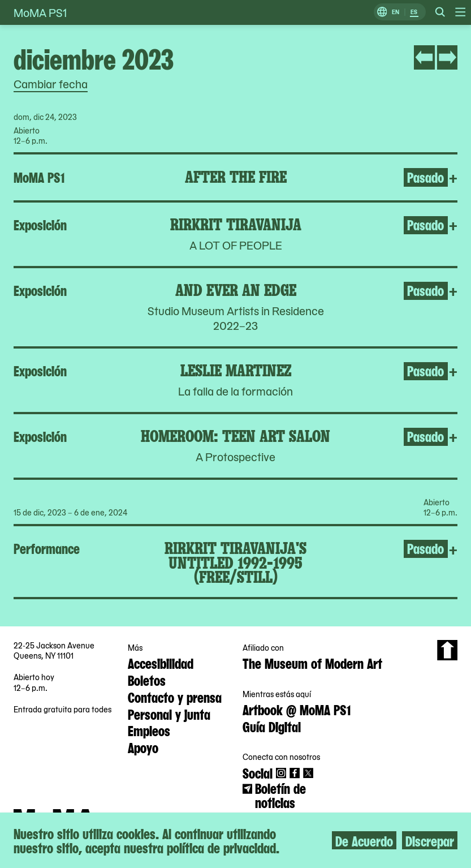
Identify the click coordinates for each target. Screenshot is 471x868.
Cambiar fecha (51, 84)
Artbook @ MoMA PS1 (297, 709)
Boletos (147, 680)
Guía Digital (272, 726)
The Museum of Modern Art (312, 663)
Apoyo (143, 747)
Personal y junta (169, 714)
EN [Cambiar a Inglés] (396, 12)
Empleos (149, 730)
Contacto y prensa (175, 697)
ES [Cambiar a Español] (414, 12)
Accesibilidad (161, 663)
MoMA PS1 (40, 12)
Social (258, 772)
